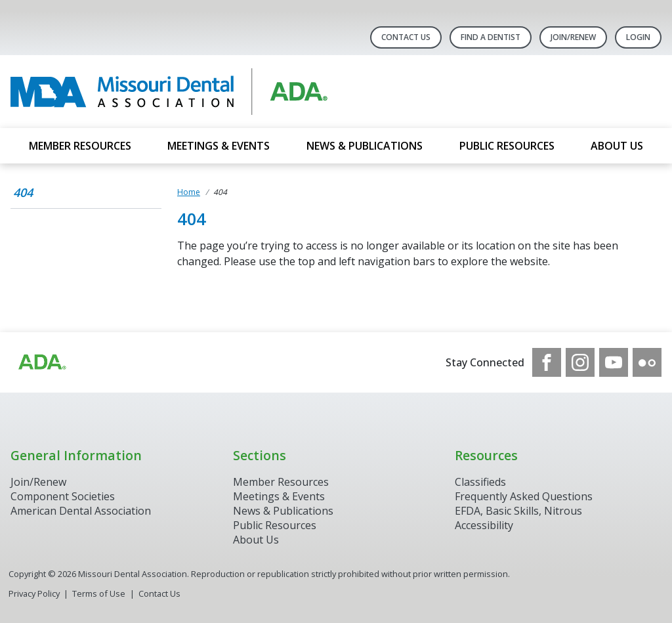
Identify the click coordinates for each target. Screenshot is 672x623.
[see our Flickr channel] (647, 362)
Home (189, 192)
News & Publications (365, 146)
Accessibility (484, 525)
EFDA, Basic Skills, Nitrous (518, 511)
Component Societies (63, 496)
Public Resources (507, 146)
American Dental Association (81, 511)
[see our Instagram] (580, 362)
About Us (617, 146)
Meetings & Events (219, 146)
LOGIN (638, 37)
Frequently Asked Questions (524, 496)
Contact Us (406, 37)
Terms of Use (99, 593)
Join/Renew (573, 37)
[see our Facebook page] (547, 362)
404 (23, 192)
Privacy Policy (34, 593)
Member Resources (80, 146)
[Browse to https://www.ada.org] (41, 362)
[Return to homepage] (180, 92)
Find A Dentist (491, 37)
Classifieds (480, 482)
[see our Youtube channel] (614, 362)
